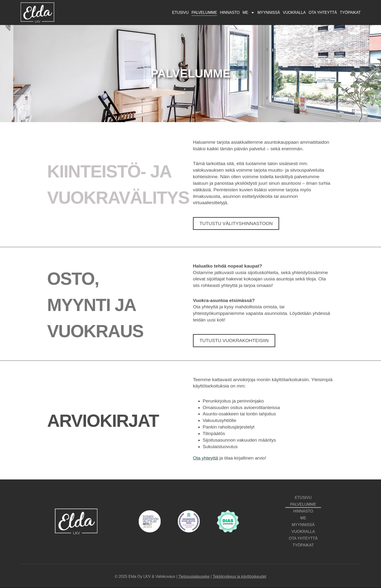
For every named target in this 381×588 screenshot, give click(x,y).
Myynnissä (269, 13)
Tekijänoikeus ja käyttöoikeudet (239, 576)
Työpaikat (350, 13)
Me (249, 13)
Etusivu (180, 13)
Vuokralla (294, 13)
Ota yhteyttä (323, 13)
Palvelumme (204, 13)
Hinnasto (230, 13)
